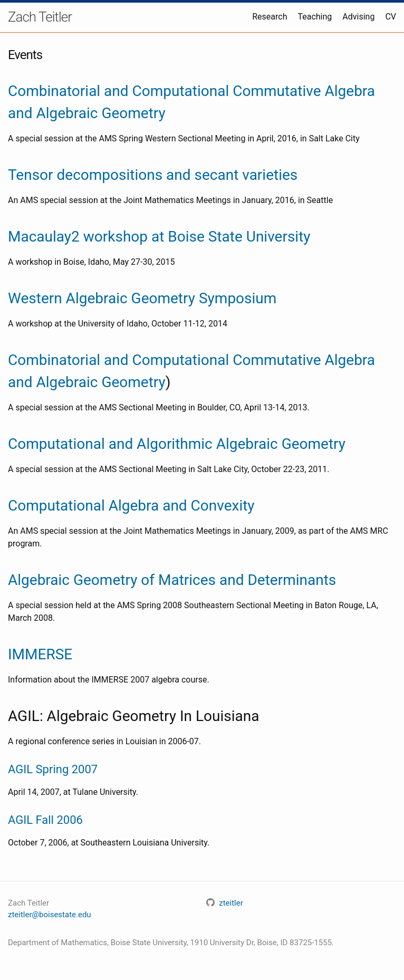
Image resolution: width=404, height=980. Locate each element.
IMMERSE (40, 654)
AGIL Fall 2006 (45, 820)
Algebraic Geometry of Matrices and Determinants (172, 580)
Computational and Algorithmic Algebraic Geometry (177, 444)
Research (270, 17)
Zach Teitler (40, 17)
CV (391, 17)
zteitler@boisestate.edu (50, 915)
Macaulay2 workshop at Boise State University (159, 237)
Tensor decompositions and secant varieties (153, 175)
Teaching (315, 17)
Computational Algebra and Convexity (131, 506)
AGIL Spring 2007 (53, 769)
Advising (358, 17)
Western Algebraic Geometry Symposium (142, 298)
